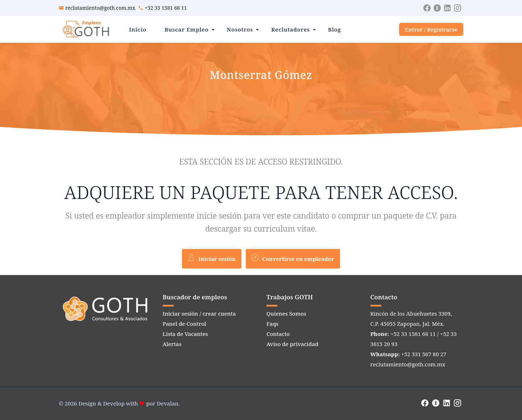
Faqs (272, 324)
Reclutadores (291, 29)
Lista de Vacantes (185, 334)
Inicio (138, 29)
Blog (335, 29)
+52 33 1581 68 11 (166, 8)
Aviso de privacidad (292, 344)
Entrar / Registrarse (431, 29)
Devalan (168, 403)
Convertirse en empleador (293, 258)
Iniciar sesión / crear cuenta (199, 313)
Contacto (278, 334)
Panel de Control (185, 324)
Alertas (172, 344)
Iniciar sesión (212, 258)
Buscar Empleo (187, 29)
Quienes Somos (286, 313)
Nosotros (240, 29)
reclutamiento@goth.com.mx (100, 8)
